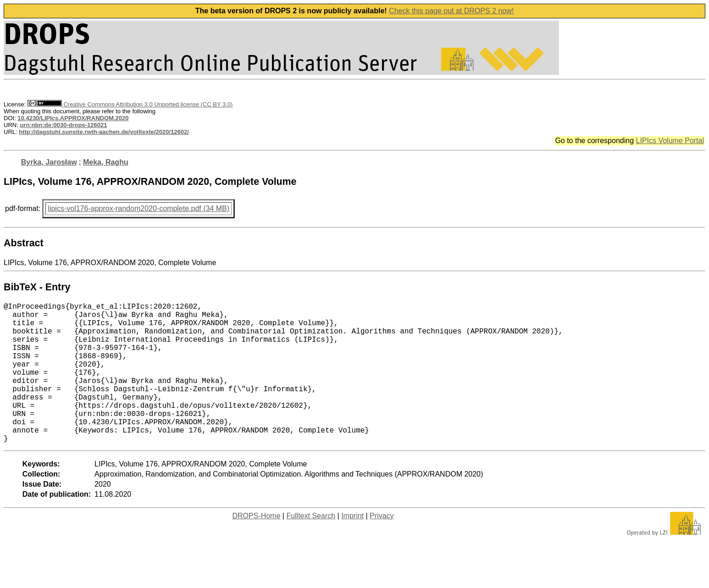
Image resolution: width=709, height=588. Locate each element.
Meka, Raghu (106, 162)
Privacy (382, 547)
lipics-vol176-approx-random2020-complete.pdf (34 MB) (138, 208)
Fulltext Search (311, 547)
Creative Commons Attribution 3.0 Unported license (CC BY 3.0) (130, 104)
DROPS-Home (256, 547)
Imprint (352, 547)
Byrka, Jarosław (49, 162)
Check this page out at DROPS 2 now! (451, 11)
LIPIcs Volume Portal (670, 141)
